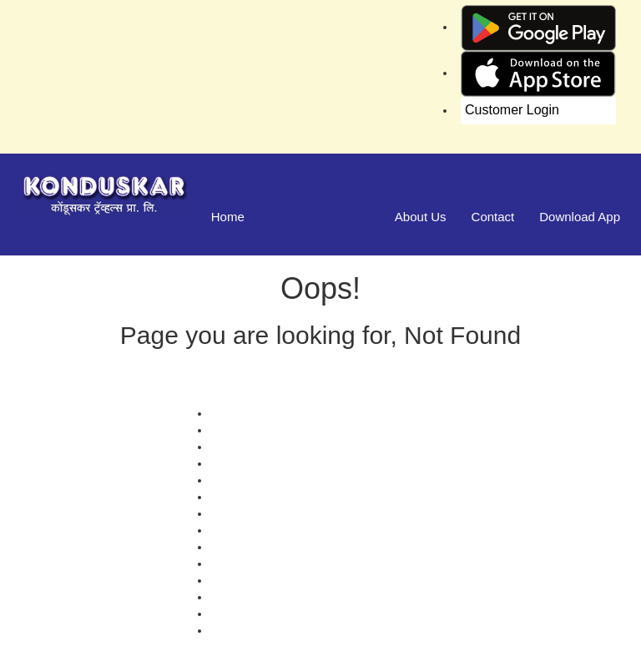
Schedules (237, 497)
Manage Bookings (320, 217)
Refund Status (247, 547)
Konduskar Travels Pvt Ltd (390, 655)
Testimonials (242, 463)
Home (228, 217)
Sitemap (232, 580)
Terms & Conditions (261, 530)
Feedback (236, 480)
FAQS (226, 630)
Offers (226, 413)
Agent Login (242, 597)
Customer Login (512, 110)
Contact (493, 217)
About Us (421, 217)
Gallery (229, 430)
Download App (580, 217)
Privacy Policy (247, 513)
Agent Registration (258, 614)
